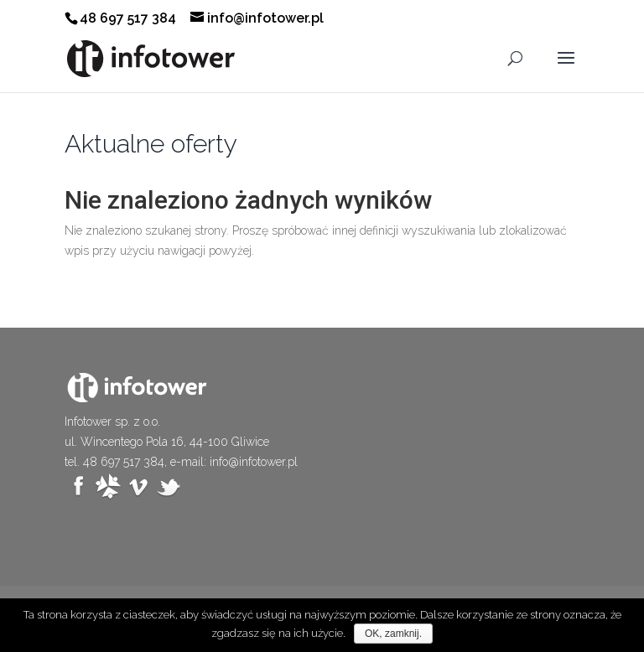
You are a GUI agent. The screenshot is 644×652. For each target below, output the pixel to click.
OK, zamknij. (393, 634)
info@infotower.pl (254, 462)
